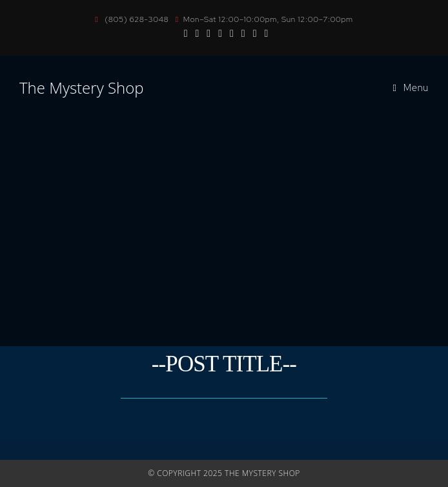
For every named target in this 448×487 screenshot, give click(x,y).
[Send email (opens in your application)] (232, 33)
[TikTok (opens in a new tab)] (243, 33)
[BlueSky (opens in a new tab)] (220, 33)
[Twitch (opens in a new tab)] (255, 33)
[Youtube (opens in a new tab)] (209, 33)
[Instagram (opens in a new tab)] (197, 33)
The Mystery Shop (82, 88)
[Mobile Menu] (411, 88)
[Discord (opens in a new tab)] (265, 33)
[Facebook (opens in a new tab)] (186, 33)
